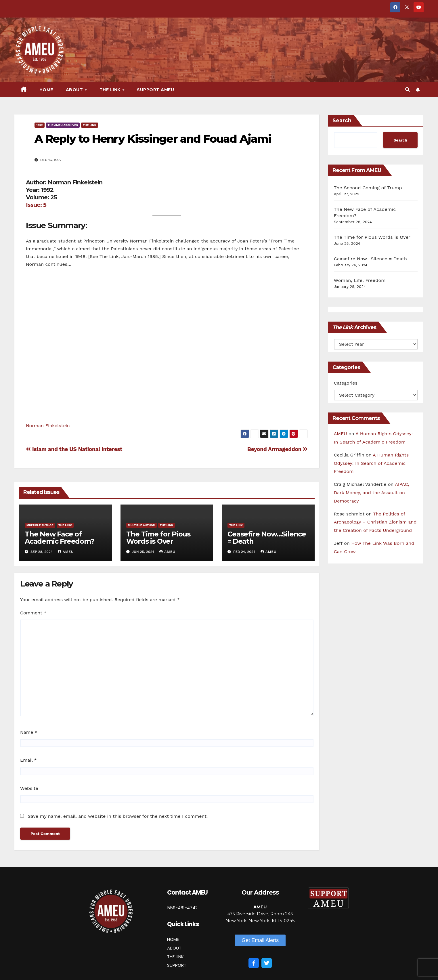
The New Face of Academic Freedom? (60, 538)
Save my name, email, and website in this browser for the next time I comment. (118, 816)
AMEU (66, 552)
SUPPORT (177, 965)
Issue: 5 (36, 205)
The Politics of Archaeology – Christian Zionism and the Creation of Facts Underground (375, 522)
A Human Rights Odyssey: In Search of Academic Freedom (371, 463)
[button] (408, 90)
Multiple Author (40, 525)
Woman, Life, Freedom (360, 280)
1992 (40, 125)
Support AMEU (155, 90)
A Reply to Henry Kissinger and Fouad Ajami (153, 139)
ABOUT (174, 948)
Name (29, 732)
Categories (346, 383)
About (75, 90)
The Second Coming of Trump (368, 188)
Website (29, 788)
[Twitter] (267, 963)
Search (342, 121)
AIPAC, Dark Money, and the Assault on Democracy (372, 493)
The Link (111, 90)
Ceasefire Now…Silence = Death (267, 538)
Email (28, 760)
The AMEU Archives (63, 125)
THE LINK (175, 957)
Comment (33, 613)
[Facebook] (254, 963)
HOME (173, 939)
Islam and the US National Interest (74, 449)
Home (46, 90)
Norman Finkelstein (48, 426)
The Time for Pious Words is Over (158, 538)
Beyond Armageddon (278, 449)
